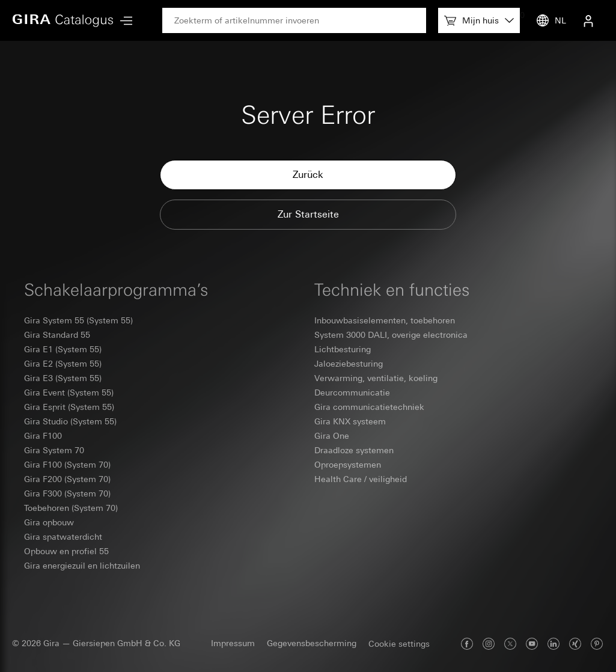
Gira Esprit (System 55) (69, 407)
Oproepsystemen (348, 465)
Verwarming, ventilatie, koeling (376, 378)
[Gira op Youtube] (532, 643)
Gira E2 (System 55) (63, 364)
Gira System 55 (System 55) (78, 320)
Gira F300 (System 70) (67, 493)
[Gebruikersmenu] (588, 20)
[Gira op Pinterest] (597, 643)
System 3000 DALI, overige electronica (391, 335)
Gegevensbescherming (312, 643)
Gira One (332, 436)
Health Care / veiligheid (361, 479)
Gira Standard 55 (57, 335)
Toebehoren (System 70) (71, 508)
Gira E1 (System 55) (63, 349)
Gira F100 (43, 436)
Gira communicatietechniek (369, 407)
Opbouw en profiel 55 (66, 551)
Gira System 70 (54, 450)
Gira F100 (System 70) (67, 465)
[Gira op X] (510, 643)
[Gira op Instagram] (489, 643)
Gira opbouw (49, 522)
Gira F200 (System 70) (67, 479)
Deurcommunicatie (352, 393)
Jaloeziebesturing (349, 364)
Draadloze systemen (354, 450)
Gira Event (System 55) (69, 393)
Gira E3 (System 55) (63, 378)
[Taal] (549, 20)
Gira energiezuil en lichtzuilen (82, 566)
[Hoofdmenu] (123, 21)
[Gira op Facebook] (467, 643)
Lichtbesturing (343, 349)
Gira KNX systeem (350, 421)
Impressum (233, 643)
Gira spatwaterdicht (63, 537)
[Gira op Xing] (575, 643)
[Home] (63, 20)
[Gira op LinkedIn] (553, 643)
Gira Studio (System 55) (70, 421)
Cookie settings (399, 644)
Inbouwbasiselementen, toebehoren (385, 320)
